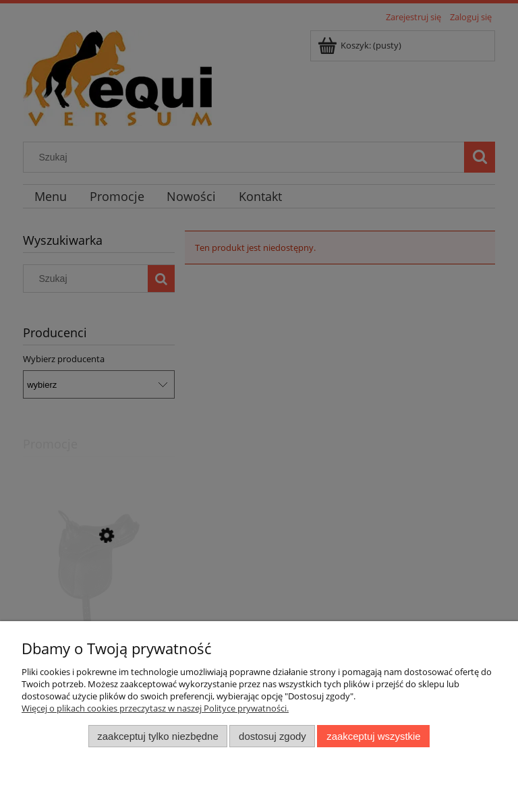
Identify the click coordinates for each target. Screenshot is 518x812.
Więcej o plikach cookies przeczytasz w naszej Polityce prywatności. (155, 708)
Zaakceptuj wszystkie (373, 736)
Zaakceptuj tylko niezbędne (157, 736)
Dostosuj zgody (272, 736)
